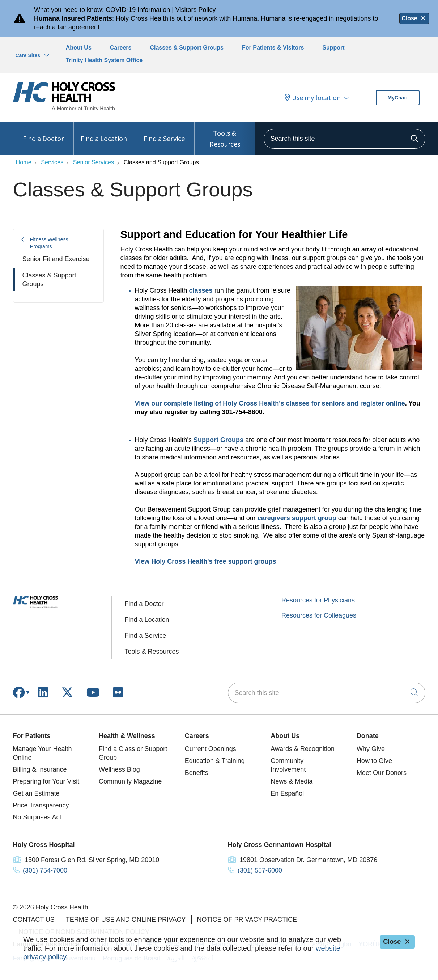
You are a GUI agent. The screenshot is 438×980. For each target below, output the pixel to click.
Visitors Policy (196, 10)
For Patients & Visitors (273, 48)
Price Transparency (41, 805)
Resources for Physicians (318, 600)
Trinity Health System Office (104, 60)
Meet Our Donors (382, 773)
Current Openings (211, 749)
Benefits (197, 773)
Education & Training (215, 761)
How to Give (374, 761)
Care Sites (28, 55)
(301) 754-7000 (45, 870)
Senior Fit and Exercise (56, 259)
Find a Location (104, 133)
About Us (79, 48)
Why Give (371, 749)
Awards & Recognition (303, 749)
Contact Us (34, 920)
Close (414, 18)
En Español (287, 793)
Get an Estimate (36, 793)
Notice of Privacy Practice (247, 920)
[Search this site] (345, 139)
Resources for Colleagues (319, 615)
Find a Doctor (43, 133)
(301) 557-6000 (260, 870)
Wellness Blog (119, 769)
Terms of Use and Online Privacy (126, 920)
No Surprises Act (37, 817)
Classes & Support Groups (187, 48)
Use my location (313, 98)
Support (333, 48)
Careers (121, 48)
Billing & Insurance (40, 769)
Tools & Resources (225, 135)
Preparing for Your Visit (46, 781)
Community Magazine (130, 781)
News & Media (292, 781)
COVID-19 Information (138, 10)
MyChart (397, 98)
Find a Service (164, 133)
